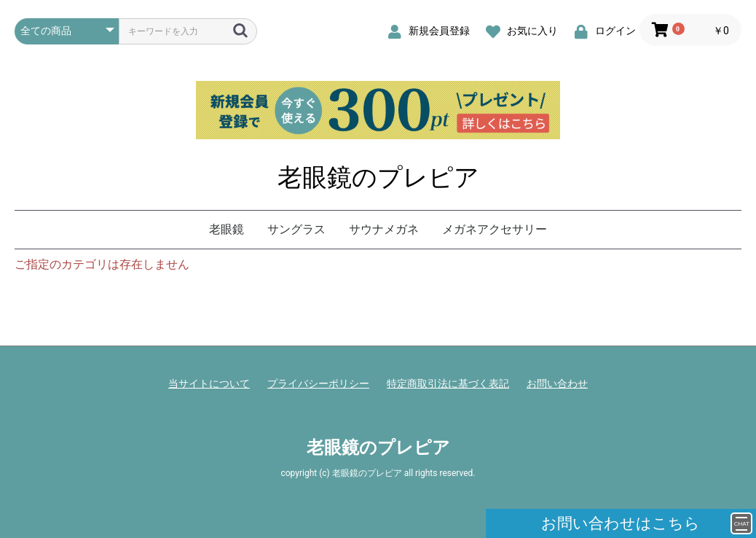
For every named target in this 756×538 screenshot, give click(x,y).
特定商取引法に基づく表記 (448, 383)
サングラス (296, 229)
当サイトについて (209, 383)
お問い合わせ (557, 383)
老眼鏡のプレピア (378, 177)
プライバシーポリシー (318, 383)
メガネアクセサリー (495, 229)
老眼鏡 (227, 229)
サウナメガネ (384, 229)
